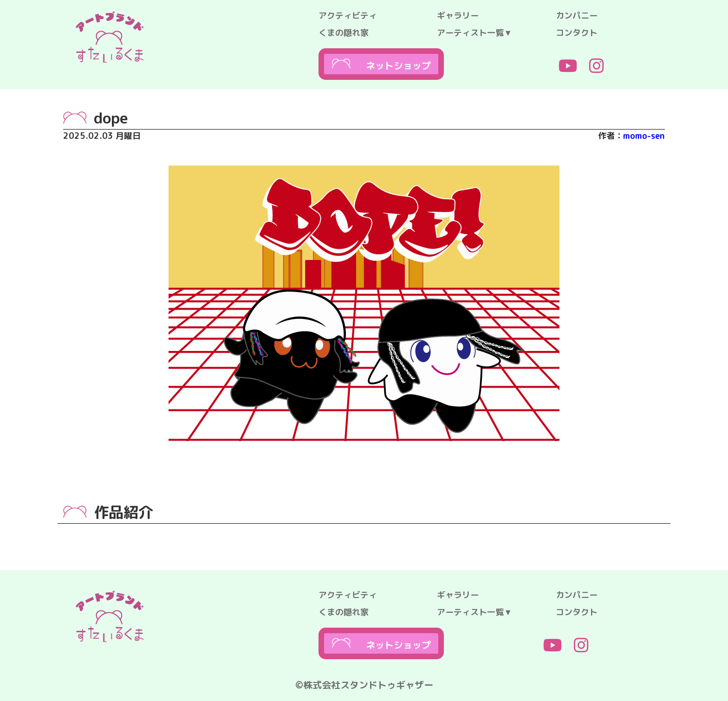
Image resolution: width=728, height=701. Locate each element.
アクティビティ (348, 16)
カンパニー (577, 16)
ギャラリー (458, 16)
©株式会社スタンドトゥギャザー (364, 685)
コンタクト (577, 33)
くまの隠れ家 (344, 33)
